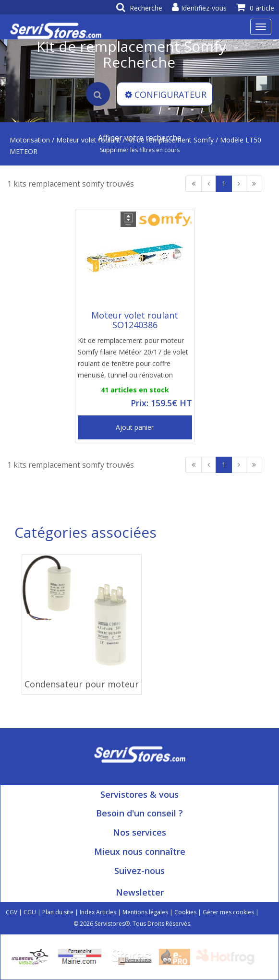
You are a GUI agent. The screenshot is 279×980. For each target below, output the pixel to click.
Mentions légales (145, 912)
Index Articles (98, 912)
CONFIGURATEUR (166, 94)
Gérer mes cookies (228, 912)
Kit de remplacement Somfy (170, 140)
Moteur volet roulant (88, 140)
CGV (12, 912)
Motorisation (30, 140)
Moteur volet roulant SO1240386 (135, 320)
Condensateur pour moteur (82, 684)
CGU (30, 912)
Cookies (185, 912)
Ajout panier (135, 427)
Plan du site (58, 912)
